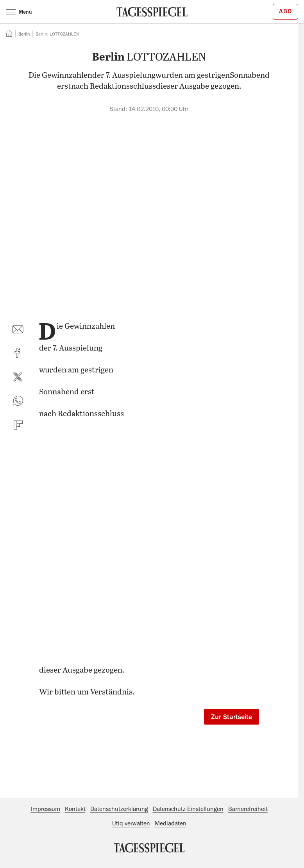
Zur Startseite (232, 717)
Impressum (46, 809)
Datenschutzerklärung (119, 809)
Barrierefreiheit (248, 809)
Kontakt (75, 809)
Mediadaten (171, 823)
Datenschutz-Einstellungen (188, 809)
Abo (285, 11)
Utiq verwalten (131, 823)
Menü (19, 12)
